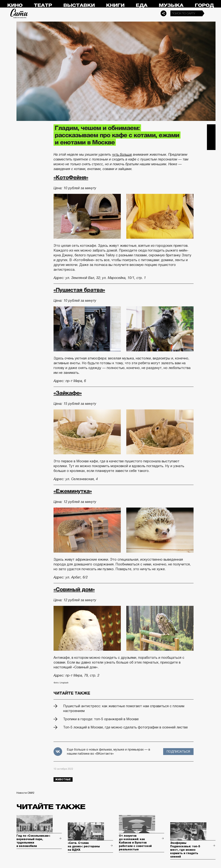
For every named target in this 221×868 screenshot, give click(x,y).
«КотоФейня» (71, 177)
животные (63, 779)
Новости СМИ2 (25, 793)
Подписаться (178, 752)
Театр (43, 5)
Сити (19, 13)
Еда (142, 5)
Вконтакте (211, 137)
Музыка (171, 5)
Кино (15, 5)
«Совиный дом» (74, 589)
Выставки (79, 5)
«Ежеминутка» (73, 491)
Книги (115, 5)
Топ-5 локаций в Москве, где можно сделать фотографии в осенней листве (125, 727)
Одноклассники (211, 146)
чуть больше (122, 154)
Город (204, 5)
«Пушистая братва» (79, 290)
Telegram (211, 129)
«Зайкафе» (68, 393)
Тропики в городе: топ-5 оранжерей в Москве (101, 719)
